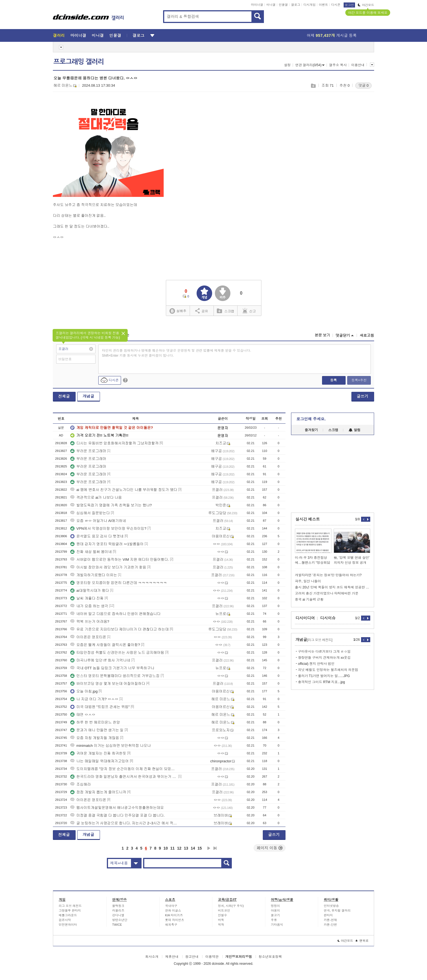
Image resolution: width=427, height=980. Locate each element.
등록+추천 (359, 380)
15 (200, 848)
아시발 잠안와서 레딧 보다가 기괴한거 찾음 (108, 567)
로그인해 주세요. (311, 419)
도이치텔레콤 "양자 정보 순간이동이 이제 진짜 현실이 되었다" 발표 (124, 769)
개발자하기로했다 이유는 (94, 575)
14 (193, 848)
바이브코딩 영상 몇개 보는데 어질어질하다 (108, 684)
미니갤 (271, 5)
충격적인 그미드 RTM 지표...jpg (321, 682)
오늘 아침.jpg (84, 691)
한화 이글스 (173, 910)
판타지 (328, 915)
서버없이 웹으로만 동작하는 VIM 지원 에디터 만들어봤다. (120, 560)
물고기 (275, 915)
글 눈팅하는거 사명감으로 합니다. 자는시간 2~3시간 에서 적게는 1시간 (124, 823)
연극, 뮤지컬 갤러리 (337, 910)
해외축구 (171, 925)
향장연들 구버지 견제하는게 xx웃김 (324, 658)
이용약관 (212, 957)
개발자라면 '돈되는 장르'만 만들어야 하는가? (328, 575)
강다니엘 (118, 915)
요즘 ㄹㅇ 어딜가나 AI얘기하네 (98, 521)
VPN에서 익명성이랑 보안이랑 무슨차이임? (108, 528)
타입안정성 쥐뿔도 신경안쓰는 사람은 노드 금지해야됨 (117, 653)
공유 (202, 311)
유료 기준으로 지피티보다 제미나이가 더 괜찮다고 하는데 (120, 629)
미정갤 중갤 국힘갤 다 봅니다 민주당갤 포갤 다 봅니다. (118, 815)
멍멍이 (275, 906)
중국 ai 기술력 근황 (309, 600)
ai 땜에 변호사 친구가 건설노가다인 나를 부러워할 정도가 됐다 (124, 490)
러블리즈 (118, 910)
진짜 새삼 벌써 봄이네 (91, 552)
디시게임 (310, 5)
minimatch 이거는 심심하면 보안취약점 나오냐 (111, 746)
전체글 (64, 396)
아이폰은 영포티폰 (88, 637)
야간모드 (366, 5)
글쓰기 (362, 396)
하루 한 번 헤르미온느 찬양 (95, 722)
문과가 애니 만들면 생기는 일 (97, 730)
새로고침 (367, 335)
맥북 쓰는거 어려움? (90, 622)
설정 (287, 65)
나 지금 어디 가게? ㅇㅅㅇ (94, 699)
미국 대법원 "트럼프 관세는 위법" (100, 707)
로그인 (349, 5)
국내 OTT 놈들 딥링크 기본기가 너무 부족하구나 (112, 668)
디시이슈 (328, 618)
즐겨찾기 (311, 430)
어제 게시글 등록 (332, 35)
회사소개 (152, 957)
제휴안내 (172, 957)
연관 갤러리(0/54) (310, 65)
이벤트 (323, 5)
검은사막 (65, 920)
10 (166, 848)
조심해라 (81, 784)
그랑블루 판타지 (70, 910)
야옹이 (275, 910)
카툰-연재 (330, 920)
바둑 (221, 920)
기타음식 (277, 925)
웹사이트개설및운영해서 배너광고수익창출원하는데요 (117, 808)
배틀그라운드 (68, 915)
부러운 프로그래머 (88, 451)
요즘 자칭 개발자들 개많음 (95, 738)
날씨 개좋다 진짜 (87, 598)
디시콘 (336, 5)
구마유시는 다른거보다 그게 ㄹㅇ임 (324, 652)
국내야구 (171, 906)
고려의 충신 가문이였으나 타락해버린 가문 (327, 593)
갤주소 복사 (338, 65)
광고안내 (192, 957)
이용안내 (358, 65)
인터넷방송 (331, 906)
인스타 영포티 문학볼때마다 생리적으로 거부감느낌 (115, 676)
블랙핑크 (118, 906)
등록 (333, 380)
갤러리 (59, 35)
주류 (274, 920)
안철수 (222, 915)
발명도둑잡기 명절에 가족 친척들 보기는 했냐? (111, 505)
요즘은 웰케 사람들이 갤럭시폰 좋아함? (105, 645)
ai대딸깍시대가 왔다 (90, 591)
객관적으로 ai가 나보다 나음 (96, 497)
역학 (221, 925)
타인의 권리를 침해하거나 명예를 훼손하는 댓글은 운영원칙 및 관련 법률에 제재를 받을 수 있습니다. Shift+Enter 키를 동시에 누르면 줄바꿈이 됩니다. (177, 353)
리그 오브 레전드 (70, 906)
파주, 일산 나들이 (308, 581)
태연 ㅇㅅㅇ (83, 715)
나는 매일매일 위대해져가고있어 (100, 761)
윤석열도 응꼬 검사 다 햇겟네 (97, 536)
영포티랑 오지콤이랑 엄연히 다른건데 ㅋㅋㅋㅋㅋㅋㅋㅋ (119, 583)
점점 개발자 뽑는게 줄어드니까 (98, 792)
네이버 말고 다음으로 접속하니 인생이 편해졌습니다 (115, 614)
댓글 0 (363, 85)
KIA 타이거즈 (174, 915)
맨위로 (362, 941)
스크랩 (313, 86)
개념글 (88, 396)
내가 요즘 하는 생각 (89, 606)
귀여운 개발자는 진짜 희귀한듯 (98, 753)
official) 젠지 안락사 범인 (316, 664)
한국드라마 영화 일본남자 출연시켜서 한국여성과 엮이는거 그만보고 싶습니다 (124, 777)
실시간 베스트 (308, 519)
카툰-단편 (330, 925)
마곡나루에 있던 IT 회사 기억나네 (100, 660)
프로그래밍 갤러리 (79, 62)
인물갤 (283, 5)
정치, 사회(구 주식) (231, 906)
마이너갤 (257, 5)
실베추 (178, 311)
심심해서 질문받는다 (90, 513)
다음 (209, 848)
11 (173, 848)
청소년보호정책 (270, 957)
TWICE (117, 925)
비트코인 (224, 910)
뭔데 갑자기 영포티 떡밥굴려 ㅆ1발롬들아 (107, 544)
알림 (355, 430)
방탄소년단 (120, 920)
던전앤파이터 (68, 925)
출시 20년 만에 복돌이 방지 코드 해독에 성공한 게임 (333, 587)
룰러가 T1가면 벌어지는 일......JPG (324, 676)
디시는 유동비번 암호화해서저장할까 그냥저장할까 (115, 443)
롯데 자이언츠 (175, 920)
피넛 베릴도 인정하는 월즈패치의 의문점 (328, 670)
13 (186, 848)
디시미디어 (305, 618)
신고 (249, 311)
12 (179, 848)
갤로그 (296, 5)
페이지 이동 (270, 848)
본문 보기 (322, 335)
